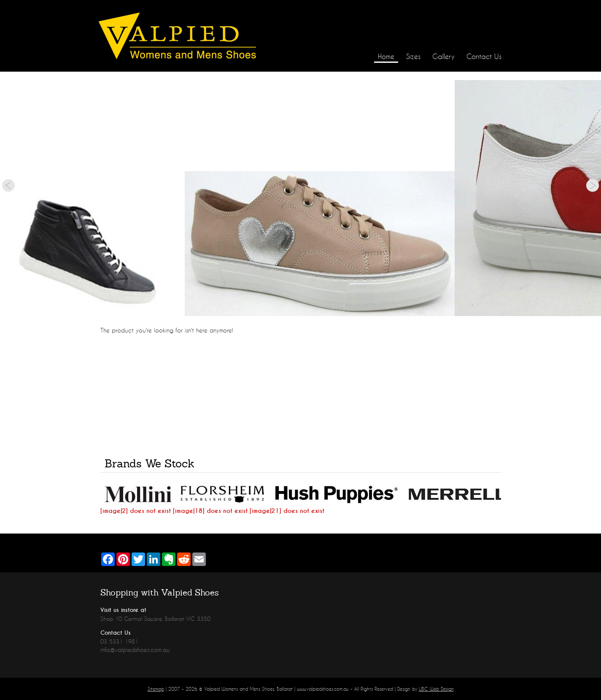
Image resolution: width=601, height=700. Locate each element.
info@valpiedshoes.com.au (135, 650)
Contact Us (484, 56)
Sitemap (156, 689)
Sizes (413, 56)
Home (386, 56)
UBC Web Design (436, 689)
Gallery (443, 56)
